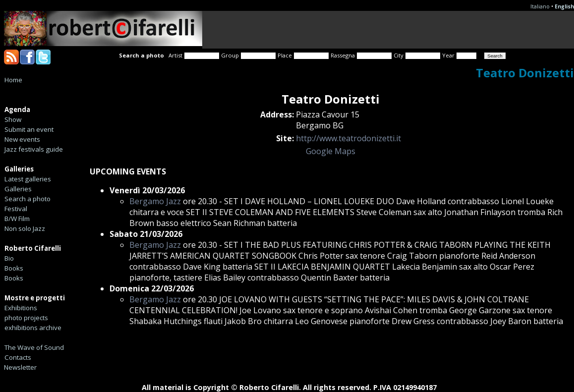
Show (13, 119)
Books (14, 268)
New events (22, 139)
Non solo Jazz (25, 228)
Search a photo (28, 199)
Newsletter (20, 367)
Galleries (18, 189)
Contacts (18, 357)
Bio (9, 258)
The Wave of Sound (34, 347)
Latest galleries (28, 179)
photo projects (26, 318)
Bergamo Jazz (155, 201)
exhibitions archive (33, 328)
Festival (16, 209)
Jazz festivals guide (34, 149)
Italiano (540, 6)
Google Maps (331, 151)
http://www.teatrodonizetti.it (348, 138)
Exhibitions (21, 308)
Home (13, 80)
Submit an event (29, 129)
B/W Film (17, 219)
